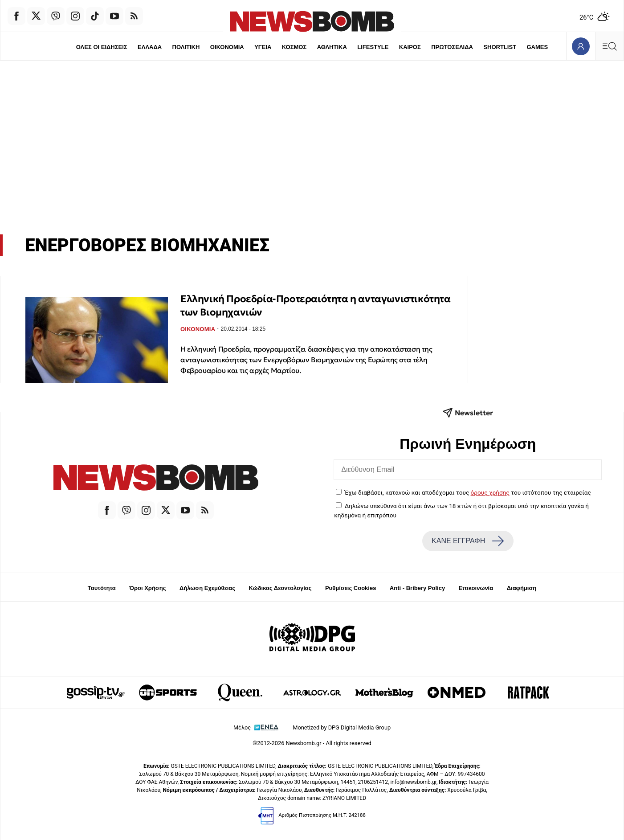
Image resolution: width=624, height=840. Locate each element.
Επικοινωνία (476, 588)
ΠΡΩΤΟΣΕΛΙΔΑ (452, 47)
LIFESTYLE (373, 47)
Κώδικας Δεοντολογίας (280, 588)
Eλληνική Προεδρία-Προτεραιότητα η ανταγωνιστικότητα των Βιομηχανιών (316, 305)
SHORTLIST (500, 47)
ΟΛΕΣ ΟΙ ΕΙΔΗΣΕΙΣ (102, 47)
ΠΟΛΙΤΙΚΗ (186, 47)
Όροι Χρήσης (147, 588)
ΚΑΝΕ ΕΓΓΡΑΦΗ (468, 541)
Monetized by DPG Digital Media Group (342, 727)
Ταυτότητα (102, 588)
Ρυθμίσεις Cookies (351, 588)
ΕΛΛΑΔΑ (150, 47)
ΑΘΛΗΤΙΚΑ (332, 47)
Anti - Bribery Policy (417, 588)
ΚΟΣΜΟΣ (294, 47)
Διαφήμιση (522, 588)
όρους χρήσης (490, 492)
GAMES (537, 47)
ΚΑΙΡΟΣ (410, 47)
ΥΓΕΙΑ (263, 47)
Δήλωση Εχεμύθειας (207, 588)
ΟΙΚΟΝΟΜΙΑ (227, 47)
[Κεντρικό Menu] (609, 46)
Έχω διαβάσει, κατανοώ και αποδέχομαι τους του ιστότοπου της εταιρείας (468, 492)
